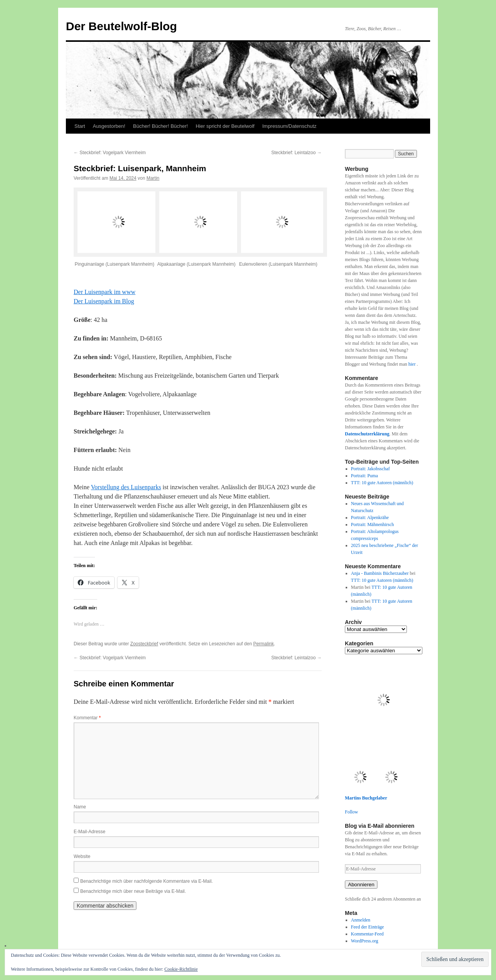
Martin (153, 178)
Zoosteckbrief (144, 644)
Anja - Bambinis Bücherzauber (380, 573)
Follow (351, 812)
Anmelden (361, 920)
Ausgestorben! (109, 126)
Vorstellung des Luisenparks (126, 487)
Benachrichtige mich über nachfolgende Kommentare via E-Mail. (146, 881)
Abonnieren (361, 885)
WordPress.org (365, 941)
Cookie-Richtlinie (181, 969)
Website (82, 856)
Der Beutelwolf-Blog (121, 26)
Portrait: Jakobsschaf (370, 469)
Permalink (263, 644)
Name (80, 807)
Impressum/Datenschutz (289, 126)
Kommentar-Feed (367, 934)
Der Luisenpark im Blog (104, 301)
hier (413, 364)
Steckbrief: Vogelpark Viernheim (110, 153)
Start (80, 126)
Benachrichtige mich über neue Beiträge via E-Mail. (133, 891)
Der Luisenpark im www (105, 292)
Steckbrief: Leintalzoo (296, 153)
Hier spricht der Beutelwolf (225, 126)
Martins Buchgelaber (366, 798)
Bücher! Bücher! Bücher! (160, 126)
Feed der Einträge (368, 927)
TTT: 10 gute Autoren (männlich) (382, 483)
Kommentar (87, 718)
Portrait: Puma (365, 476)
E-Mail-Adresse (90, 832)
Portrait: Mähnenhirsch (373, 524)
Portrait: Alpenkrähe (370, 518)
